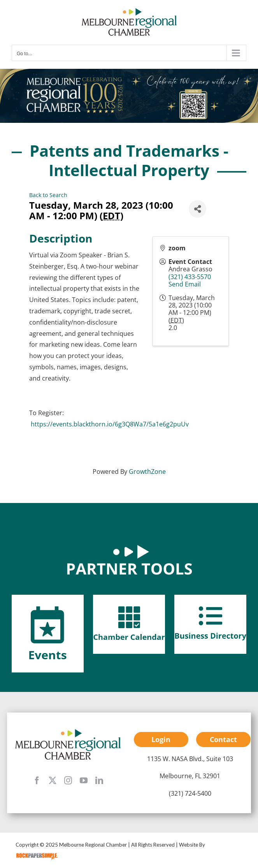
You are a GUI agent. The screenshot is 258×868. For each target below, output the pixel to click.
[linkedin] (99, 781)
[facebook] (37, 781)
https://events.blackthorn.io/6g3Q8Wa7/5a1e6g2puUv (110, 424)
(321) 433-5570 (190, 277)
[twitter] (53, 781)
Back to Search (48, 195)
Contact (223, 739)
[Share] (197, 209)
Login (161, 739)
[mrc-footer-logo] (68, 731)
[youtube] (84, 781)
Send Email (185, 284)
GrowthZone (147, 472)
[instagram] (68, 781)
